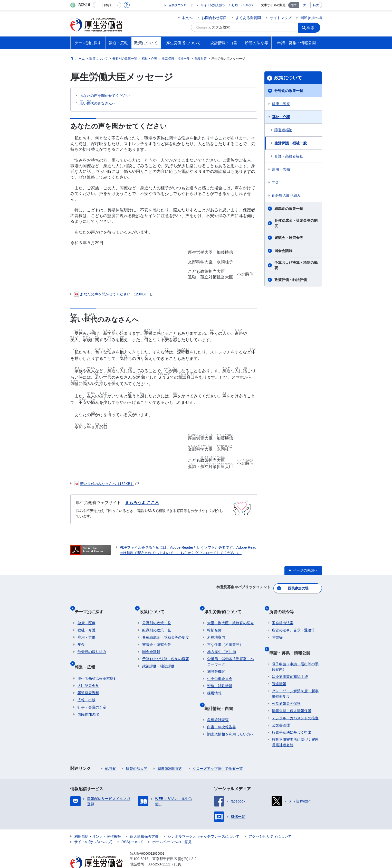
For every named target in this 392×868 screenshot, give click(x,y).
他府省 (110, 754)
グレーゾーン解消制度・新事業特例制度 (295, 680)
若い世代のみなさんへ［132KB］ (106, 484)
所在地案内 (216, 629)
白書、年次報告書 (222, 713)
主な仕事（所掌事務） (225, 637)
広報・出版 (87, 686)
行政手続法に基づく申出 (292, 718)
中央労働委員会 (220, 671)
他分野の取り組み (286, 195)
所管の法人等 (137, 754)
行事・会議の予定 (92, 693)
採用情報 (214, 685)
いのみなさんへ (98, 102)
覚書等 (277, 629)
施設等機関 (216, 664)
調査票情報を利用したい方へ (231, 720)
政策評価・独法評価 (291, 280)
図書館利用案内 (170, 754)
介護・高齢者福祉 (289, 156)
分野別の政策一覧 (289, 91)
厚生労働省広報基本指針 (97, 664)
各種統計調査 (218, 706)
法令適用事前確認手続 (290, 662)
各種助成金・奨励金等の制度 (296, 223)
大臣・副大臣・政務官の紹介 (231, 615)
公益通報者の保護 (286, 689)
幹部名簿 (214, 622)
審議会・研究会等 (289, 238)
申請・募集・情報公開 (292, 641)
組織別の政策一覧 (289, 209)
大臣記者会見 (88, 671)
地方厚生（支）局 (222, 644)
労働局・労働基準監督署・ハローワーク (231, 654)
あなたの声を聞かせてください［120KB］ (114, 294)
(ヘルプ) (247, 5)
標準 (294, 5)
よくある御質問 (248, 18)
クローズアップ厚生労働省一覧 (218, 754)
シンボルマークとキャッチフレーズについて (204, 822)
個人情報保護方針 (144, 822)
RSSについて (132, 828)
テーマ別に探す (92, 606)
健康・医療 (281, 104)
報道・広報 (88, 656)
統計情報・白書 (222, 697)
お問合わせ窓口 (214, 18)
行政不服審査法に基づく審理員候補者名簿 (295, 728)
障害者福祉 (283, 130)
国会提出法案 (283, 615)
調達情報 (279, 670)
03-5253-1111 (159, 850)
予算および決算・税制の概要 (296, 265)
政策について (288, 78)
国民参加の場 (311, 18)
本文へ (187, 18)
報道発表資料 (88, 679)
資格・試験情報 (220, 678)
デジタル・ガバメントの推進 (295, 704)
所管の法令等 (284, 606)
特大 (316, 5)
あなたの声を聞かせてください (105, 96)
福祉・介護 (281, 117)
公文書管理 (281, 711)
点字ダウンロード (181, 5)
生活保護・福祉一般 (291, 143)
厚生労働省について (226, 606)
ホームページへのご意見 (172, 828)
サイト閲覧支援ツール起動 (219, 5)
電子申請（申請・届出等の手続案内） (295, 653)
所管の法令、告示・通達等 (293, 622)
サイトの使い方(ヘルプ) (93, 828)
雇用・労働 (281, 169)
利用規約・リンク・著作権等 (98, 822)
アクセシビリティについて (270, 822)
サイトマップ (281, 18)
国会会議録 (283, 251)
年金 (275, 182)
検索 (313, 27)
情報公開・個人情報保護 (292, 697)
